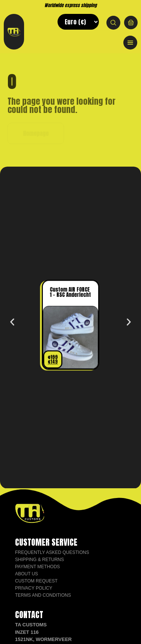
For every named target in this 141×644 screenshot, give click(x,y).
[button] (12, 322)
